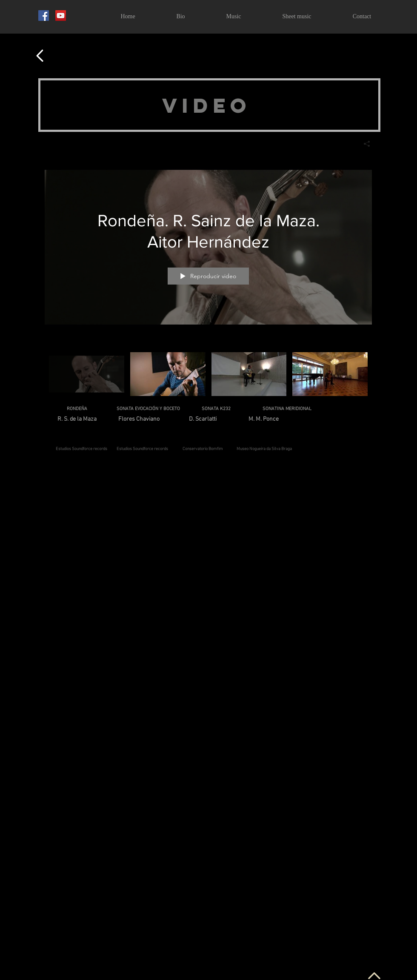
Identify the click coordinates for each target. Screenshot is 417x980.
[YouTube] (61, 16)
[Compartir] (364, 144)
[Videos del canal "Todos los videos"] (208, 376)
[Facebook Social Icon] (44, 16)
